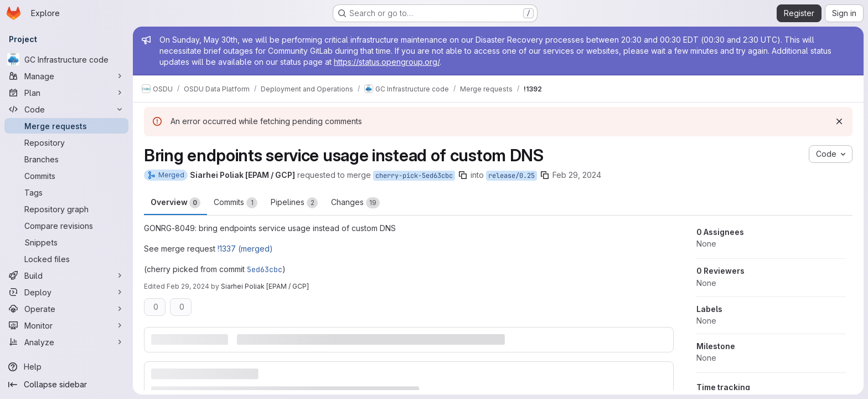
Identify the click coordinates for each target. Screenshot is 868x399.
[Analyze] (66, 342)
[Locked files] (66, 259)
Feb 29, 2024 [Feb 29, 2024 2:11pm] (577, 175)
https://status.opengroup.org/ (387, 62)
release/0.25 (512, 176)
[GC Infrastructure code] (66, 59)
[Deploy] (66, 292)
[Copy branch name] (463, 175)
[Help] (66, 367)
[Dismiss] (839, 121)
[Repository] (66, 142)
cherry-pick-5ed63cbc (414, 176)
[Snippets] (66, 242)
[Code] (66, 109)
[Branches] (66, 159)
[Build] (66, 275)
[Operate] (66, 309)
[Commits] (66, 176)
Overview (175, 203)
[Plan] (66, 93)
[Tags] (66, 192)
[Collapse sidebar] (66, 385)
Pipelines (294, 203)
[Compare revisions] (66, 226)
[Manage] (66, 76)
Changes (355, 203)
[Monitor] (66, 325)
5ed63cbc (265, 269)
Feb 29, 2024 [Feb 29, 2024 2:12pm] (188, 286)
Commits (236, 203)
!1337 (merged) (245, 249)
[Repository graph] (66, 209)
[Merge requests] (66, 126)
